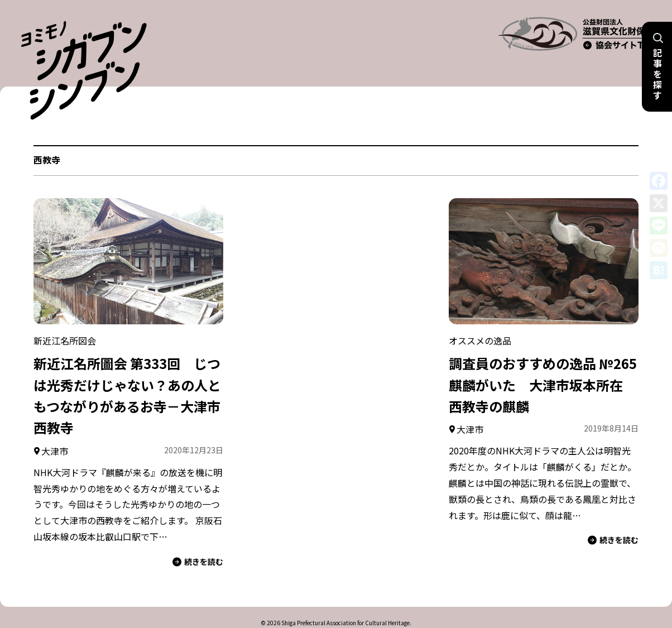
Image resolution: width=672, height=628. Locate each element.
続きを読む (198, 540)
